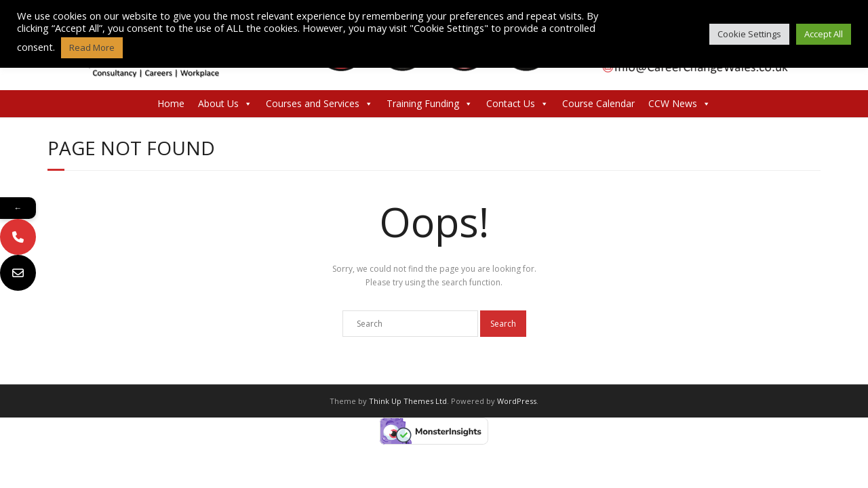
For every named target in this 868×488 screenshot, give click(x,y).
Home (171, 103)
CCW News (679, 104)
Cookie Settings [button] (749, 34)
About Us (225, 104)
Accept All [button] (824, 34)
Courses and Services (319, 104)
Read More (92, 47)
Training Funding (430, 104)
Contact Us (517, 104)
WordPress (517, 401)
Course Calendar (598, 103)
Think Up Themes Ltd (408, 401)
